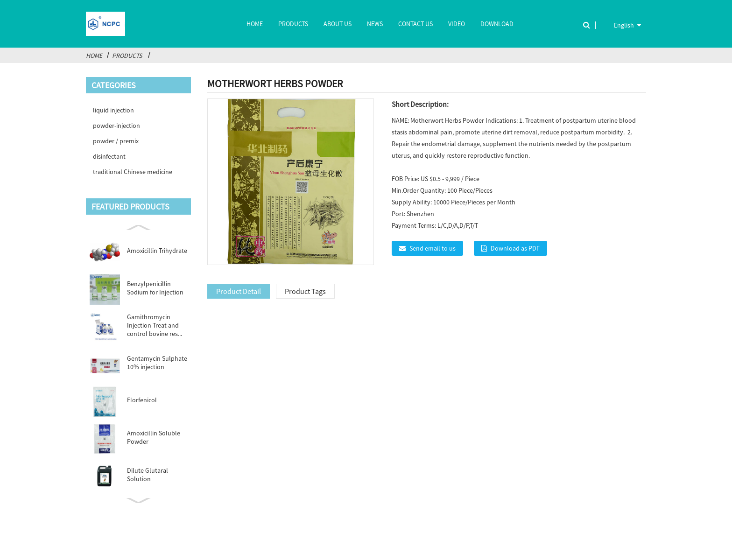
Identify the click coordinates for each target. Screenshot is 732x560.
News (375, 24)
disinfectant (109, 156)
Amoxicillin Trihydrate (157, 251)
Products (293, 24)
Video (457, 24)
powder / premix (116, 141)
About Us (338, 24)
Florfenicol (142, 400)
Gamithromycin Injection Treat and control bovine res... (155, 325)
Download (497, 24)
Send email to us (433, 248)
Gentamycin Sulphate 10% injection (157, 363)
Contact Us (415, 24)
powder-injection (116, 126)
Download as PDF (515, 248)
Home (255, 24)
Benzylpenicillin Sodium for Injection (155, 288)
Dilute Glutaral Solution (148, 475)
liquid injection (113, 110)
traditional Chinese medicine (133, 172)
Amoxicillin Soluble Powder (154, 437)
